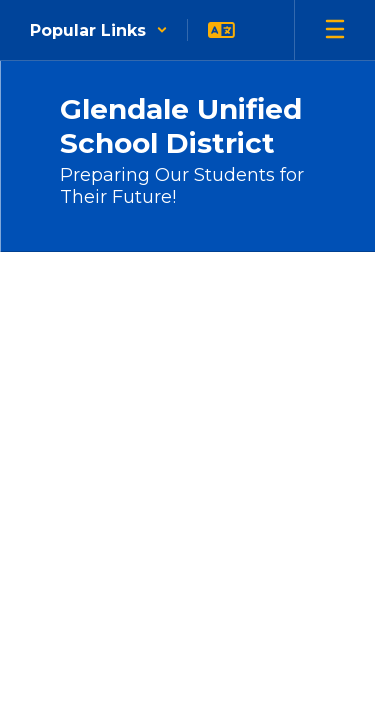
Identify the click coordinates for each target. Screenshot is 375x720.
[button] (99, 30)
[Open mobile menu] (335, 30)
